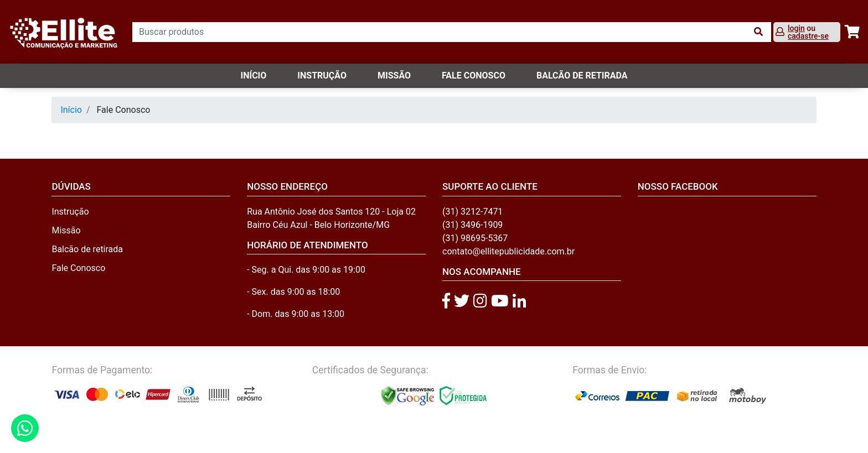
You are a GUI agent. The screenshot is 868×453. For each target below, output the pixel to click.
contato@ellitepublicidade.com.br (508, 251)
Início (254, 75)
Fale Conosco (78, 268)
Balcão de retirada (87, 249)
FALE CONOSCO (474, 75)
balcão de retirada (582, 75)
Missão (394, 75)
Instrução (322, 75)
